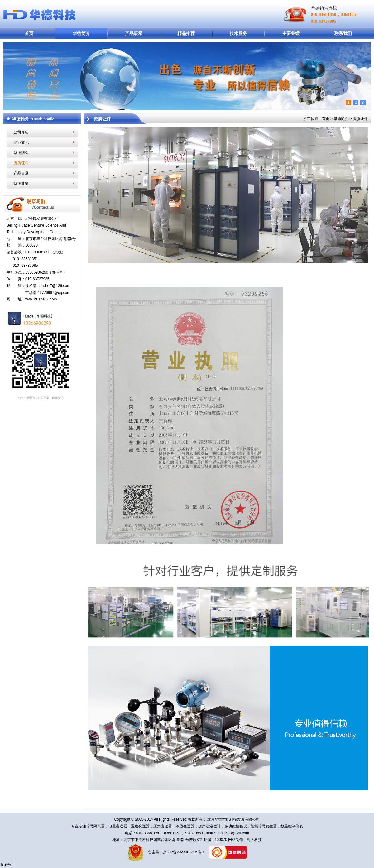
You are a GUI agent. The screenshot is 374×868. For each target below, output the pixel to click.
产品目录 (21, 173)
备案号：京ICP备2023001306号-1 (176, 852)
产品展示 (134, 33)
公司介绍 (21, 132)
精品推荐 (186, 33)
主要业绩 (291, 33)
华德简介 (81, 33)
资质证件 (21, 163)
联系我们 (343, 33)
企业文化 (21, 142)
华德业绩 (21, 184)
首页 (29, 33)
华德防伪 (21, 153)
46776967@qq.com (54, 293)
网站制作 (235, 840)
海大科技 (254, 840)
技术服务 (238, 33)
